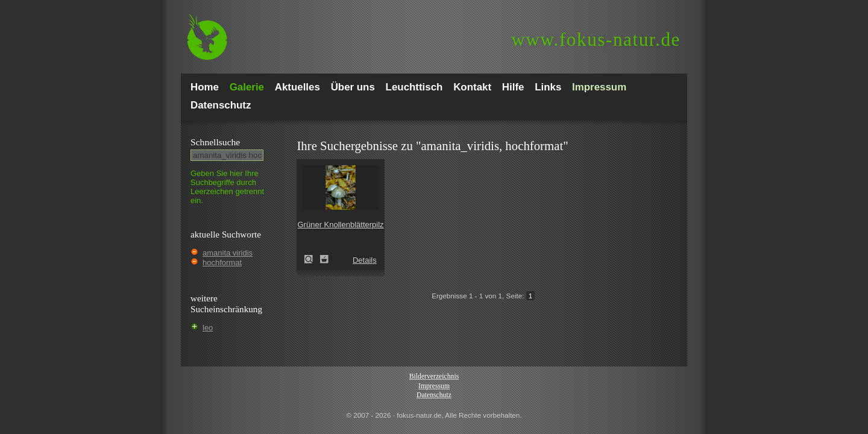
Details (365, 260)
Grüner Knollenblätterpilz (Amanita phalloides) (312, 259)
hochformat (222, 263)
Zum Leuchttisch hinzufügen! (324, 259)
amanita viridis (228, 253)
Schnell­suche (215, 142)
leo (208, 328)
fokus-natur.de (596, 39)
